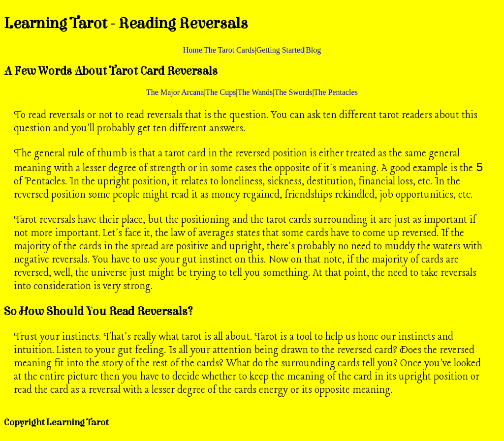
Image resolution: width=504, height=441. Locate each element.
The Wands (255, 92)
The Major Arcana (175, 92)
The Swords (294, 92)
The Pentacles (336, 92)
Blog (313, 50)
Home (193, 50)
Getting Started (280, 50)
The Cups (221, 92)
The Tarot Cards (229, 50)
